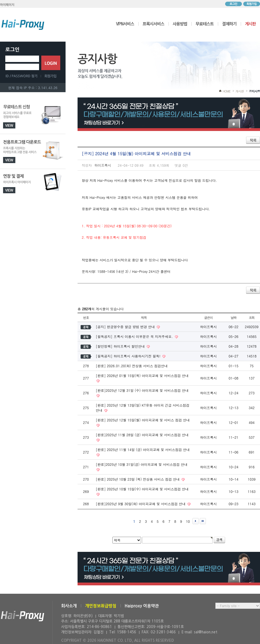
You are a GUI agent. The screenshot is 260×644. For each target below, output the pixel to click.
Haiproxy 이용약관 (142, 606)
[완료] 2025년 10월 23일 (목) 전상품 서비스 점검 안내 (138, 479)
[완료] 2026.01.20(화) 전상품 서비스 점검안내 (132, 366)
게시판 (250, 24)
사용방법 (180, 24)
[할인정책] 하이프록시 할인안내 (121, 346)
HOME (227, 91)
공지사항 (254, 91)
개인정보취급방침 (101, 606)
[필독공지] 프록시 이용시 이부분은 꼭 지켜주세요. (135, 336)
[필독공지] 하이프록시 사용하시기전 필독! (129, 356)
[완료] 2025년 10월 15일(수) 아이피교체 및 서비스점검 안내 (142, 489)
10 (188, 521)
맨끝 (203, 521)
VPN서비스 (125, 24)
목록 (253, 140)
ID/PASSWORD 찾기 (23, 76)
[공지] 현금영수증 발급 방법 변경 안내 (126, 327)
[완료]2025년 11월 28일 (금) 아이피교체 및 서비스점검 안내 (142, 435)
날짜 (234, 318)
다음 (196, 521)
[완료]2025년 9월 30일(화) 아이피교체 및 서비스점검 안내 (141, 504)
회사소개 (69, 606)
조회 (252, 318)
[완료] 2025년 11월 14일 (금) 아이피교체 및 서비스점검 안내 (143, 449)
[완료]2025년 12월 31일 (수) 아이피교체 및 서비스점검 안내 (142, 390)
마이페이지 (7, 5)
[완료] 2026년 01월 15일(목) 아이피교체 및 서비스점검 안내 (142, 375)
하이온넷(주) (23, 616)
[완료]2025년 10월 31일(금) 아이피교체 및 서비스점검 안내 (142, 464)
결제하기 (229, 24)
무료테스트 (205, 24)
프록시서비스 (153, 24)
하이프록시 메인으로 (23, 25)
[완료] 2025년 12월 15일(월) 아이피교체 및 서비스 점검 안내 (143, 420)
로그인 (233, 4)
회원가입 (252, 4)
